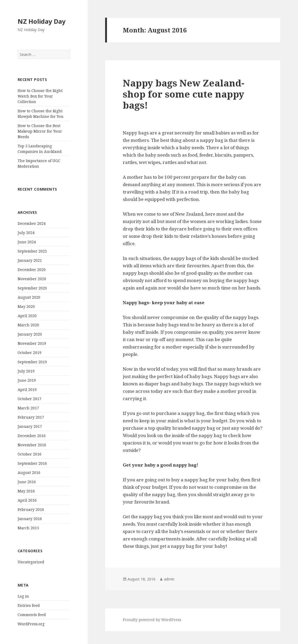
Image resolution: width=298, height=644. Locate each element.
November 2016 (32, 445)
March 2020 (28, 325)
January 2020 (30, 334)
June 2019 (27, 380)
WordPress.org (31, 624)
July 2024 (26, 233)
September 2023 (32, 251)
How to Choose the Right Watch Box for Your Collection (40, 96)
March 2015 (28, 528)
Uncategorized (31, 562)
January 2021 (30, 260)
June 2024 (27, 242)
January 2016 (30, 519)
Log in (23, 596)
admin (169, 579)
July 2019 (26, 371)
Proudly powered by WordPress (152, 620)
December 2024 (32, 223)
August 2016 (29, 473)
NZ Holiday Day (42, 21)
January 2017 (30, 426)
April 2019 (27, 389)
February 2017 (31, 417)
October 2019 (30, 353)
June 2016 (27, 482)
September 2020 (32, 288)
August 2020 (29, 297)
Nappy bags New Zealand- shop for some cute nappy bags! (184, 94)
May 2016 (26, 491)
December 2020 (32, 270)
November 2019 (32, 343)
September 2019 (32, 362)
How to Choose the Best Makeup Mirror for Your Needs (40, 131)
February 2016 (31, 509)
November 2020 (32, 279)
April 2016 (27, 500)
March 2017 (28, 408)
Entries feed (29, 605)
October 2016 (30, 454)
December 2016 (32, 436)
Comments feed (32, 615)
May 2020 (26, 306)
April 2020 (27, 316)
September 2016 (32, 463)
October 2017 (30, 399)
